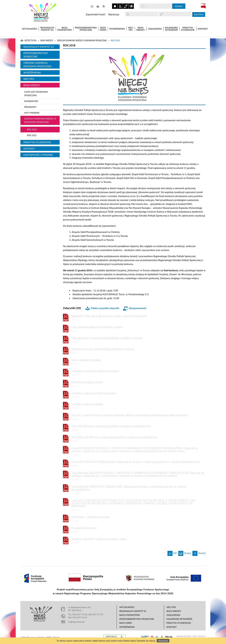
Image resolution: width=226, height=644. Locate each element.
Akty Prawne (32, 113)
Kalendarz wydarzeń (179, 619)
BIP (203, 6)
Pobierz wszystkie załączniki (105, 308)
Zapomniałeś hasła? (96, 14)
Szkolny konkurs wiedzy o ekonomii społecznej (40, 120)
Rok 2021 (32, 135)
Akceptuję (163, 641)
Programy (30, 107)
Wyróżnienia (32, 72)
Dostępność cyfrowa (38, 155)
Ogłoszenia (173, 615)
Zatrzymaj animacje (115, 6)
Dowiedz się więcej (146, 641)
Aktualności (127, 607)
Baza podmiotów (130, 615)
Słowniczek (31, 101)
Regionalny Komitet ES (39, 47)
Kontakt (29, 148)
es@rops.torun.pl (76, 622)
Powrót (199, 553)
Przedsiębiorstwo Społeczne (36, 55)
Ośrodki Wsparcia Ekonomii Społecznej (37, 64)
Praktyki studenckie (37, 142)
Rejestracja (114, 14)
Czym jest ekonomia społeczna (36, 94)
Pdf (172, 553)
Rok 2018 (32, 129)
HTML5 (188, 636)
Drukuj (185, 553)
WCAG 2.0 (202, 636)
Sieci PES (29, 79)
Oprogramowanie (137, 308)
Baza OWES (126, 623)
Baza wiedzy (32, 85)
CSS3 (195, 636)
